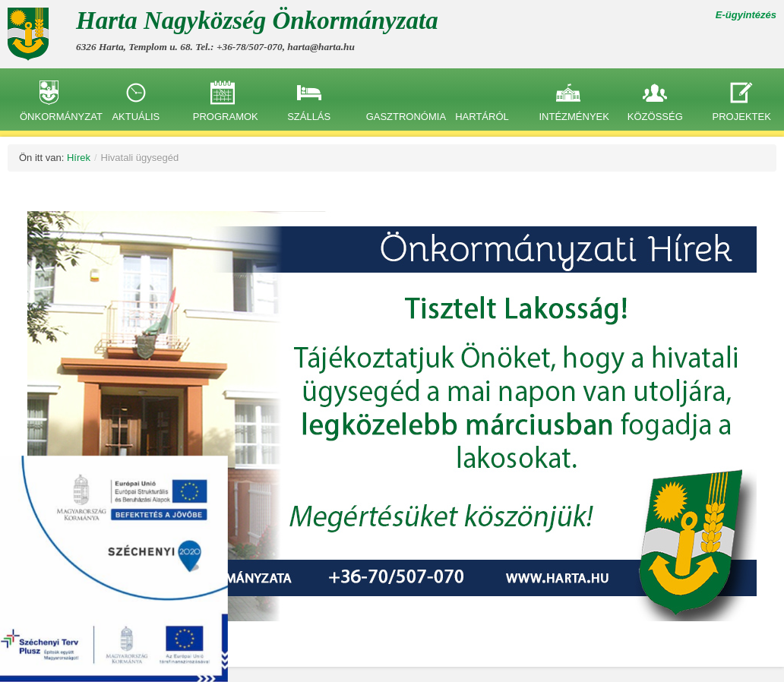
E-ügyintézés (746, 15)
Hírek (79, 158)
